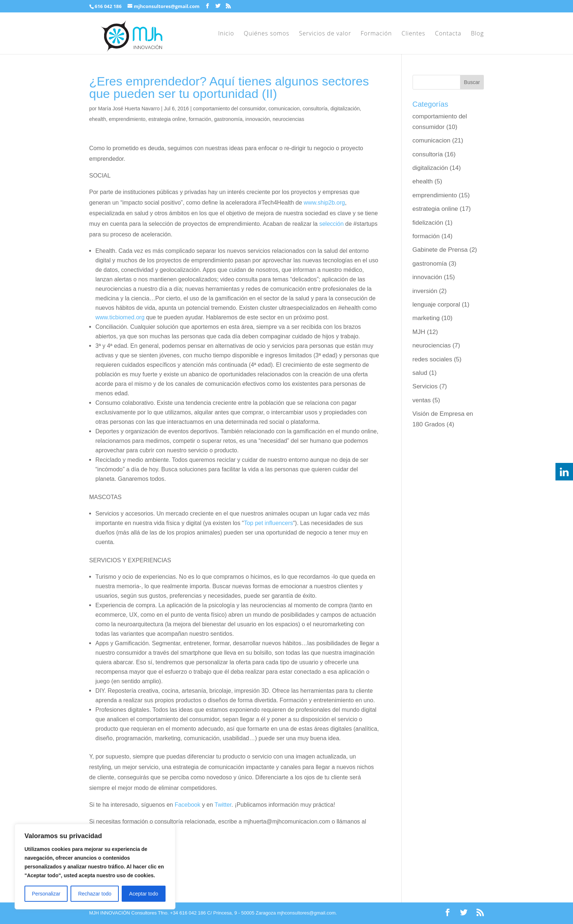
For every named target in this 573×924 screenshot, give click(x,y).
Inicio (226, 34)
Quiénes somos (267, 34)
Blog (477, 34)
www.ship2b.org (324, 203)
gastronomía (228, 119)
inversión (425, 291)
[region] (95, 867)
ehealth (98, 119)
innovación (257, 119)
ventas (422, 400)
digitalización (345, 109)
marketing (426, 318)
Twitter (223, 805)
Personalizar (46, 894)
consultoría (315, 109)
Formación (376, 34)
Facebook (187, 805)
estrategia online (167, 119)
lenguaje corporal (436, 305)
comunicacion (284, 109)
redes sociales (432, 359)
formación (200, 119)
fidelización (428, 223)
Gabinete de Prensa (440, 250)
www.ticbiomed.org (120, 317)
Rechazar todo (95, 894)
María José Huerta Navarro (129, 109)
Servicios (425, 386)
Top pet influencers (268, 523)
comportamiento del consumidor (229, 109)
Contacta (448, 34)
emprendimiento (127, 119)
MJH (419, 332)
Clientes (413, 34)
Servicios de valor (325, 34)
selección (332, 224)
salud (420, 373)
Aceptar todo (143, 894)
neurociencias (288, 119)
